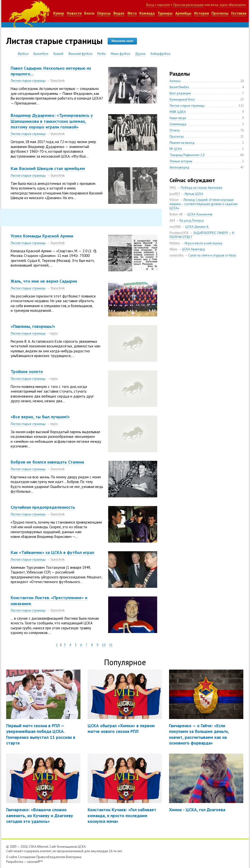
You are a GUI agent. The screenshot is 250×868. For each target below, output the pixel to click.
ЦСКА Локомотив (200, 214)
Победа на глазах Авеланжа (201, 188)
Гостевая (239, 13)
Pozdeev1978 (179, 233)
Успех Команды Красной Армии (42, 236)
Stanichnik (58, 81)
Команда (147, 13)
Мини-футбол (120, 54)
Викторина (74, 857)
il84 (172, 221)
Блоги (89, 13)
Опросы (104, 13)
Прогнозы (220, 13)
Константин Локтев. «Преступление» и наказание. (49, 600)
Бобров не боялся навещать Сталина (47, 462)
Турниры (165, 13)
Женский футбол (80, 54)
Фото (132, 13)
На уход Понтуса (192, 221)
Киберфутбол (160, 54)
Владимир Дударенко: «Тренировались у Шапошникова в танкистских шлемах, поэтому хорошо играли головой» (52, 121)
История (201, 13)
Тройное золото (27, 371)
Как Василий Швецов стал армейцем (48, 168)
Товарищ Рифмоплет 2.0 (187, 155)
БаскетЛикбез (179, 87)
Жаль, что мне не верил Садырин (44, 281)
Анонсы (175, 81)
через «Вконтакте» (233, 5)
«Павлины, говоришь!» (33, 326)
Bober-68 (176, 214)
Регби (101, 54)
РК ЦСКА (176, 149)
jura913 (175, 194)
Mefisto (175, 243)
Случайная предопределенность (43, 507)
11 (111, 645)
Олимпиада (178, 124)
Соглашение (27, 857)
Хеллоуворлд (179, 167)
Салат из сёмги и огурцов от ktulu (212, 255)
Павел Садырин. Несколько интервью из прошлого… (51, 71)
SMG (173, 188)
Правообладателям (51, 857)
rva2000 (175, 227)
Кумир (59, 13)
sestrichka (176, 255)
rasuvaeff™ (35, 862)
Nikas (173, 249)
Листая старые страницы (28, 81)
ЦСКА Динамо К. (197, 227)
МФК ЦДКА (178, 112)
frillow (174, 200)
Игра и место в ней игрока (203, 243)
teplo (54, 333)
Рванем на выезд (182, 143)
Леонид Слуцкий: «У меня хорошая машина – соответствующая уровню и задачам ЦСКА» (204, 204)
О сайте (12, 857)
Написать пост (122, 41)
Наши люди (178, 118)
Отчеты (175, 130)
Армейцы (183, 13)
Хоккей (58, 54)
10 (104, 645)
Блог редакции (180, 93)
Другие (140, 54)
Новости (74, 13)
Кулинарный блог (182, 99)
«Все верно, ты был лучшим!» (40, 417)
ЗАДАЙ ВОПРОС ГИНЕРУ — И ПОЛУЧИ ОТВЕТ (202, 235)
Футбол (23, 54)
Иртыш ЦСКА (194, 194)
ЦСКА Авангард (193, 249)
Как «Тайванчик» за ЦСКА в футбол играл (52, 552)
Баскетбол (41, 54)
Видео (119, 13)
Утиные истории (181, 161)
